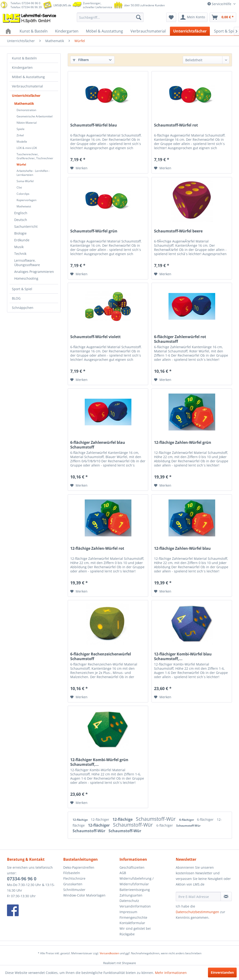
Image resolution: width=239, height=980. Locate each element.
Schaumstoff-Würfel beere (178, 231)
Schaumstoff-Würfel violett (95, 337)
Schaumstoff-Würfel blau (94, 125)
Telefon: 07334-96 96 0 (25, 3)
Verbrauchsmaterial (27, 86)
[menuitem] (110, 17)
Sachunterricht (26, 226)
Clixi (19, 187)
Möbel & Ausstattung (28, 77)
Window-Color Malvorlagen (84, 895)
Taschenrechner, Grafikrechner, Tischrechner (35, 156)
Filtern (81, 60)
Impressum (128, 912)
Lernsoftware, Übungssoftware (27, 263)
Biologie (20, 233)
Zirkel (20, 135)
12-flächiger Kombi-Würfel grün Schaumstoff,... (99, 762)
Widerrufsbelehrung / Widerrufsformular (137, 881)
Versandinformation (135, 906)
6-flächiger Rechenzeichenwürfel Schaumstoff (101, 656)
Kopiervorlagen (26, 200)
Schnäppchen (23, 308)
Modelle (22, 142)
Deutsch (21, 220)
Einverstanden (222, 972)
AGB (123, 873)
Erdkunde (22, 240)
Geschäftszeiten (132, 867)
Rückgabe (127, 934)
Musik (19, 247)
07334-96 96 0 (22, 879)
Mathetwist (24, 206)
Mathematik (24, 103)
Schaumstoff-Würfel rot (176, 125)
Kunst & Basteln (24, 58)
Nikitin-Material (27, 123)
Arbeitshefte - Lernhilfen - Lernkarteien (33, 173)
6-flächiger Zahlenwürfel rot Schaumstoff (180, 339)
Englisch (21, 213)
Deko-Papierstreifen (79, 867)
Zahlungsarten (131, 895)
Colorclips (23, 194)
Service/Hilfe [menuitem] (220, 4)
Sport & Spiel (22, 289)
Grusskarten (73, 884)
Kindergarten (22, 67)
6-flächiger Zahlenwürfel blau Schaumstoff (98, 445)
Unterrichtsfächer (26, 96)
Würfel (21, 165)
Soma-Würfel (25, 181)
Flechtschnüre (74, 878)
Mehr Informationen (171, 973)
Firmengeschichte (133, 917)
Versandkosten (109, 953)
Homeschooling (26, 278)
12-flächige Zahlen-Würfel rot (97, 548)
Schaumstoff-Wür (156, 819)
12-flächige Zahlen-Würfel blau (182, 548)
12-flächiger (100, 819)
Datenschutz (129, 901)
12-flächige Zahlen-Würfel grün (183, 443)
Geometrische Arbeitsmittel (35, 116)
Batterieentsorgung (135, 890)
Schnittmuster (74, 890)
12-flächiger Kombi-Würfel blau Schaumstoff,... (183, 656)
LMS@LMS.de (62, 5)
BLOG (16, 298)
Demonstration (26, 110)
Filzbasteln (72, 873)
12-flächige (81, 820)
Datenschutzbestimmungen (197, 912)
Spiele (21, 129)
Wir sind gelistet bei (135, 928)
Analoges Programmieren (34, 272)
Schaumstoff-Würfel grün (94, 231)
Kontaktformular (132, 923)
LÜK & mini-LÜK (27, 148)
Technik (20, 254)
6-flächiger (187, 820)
